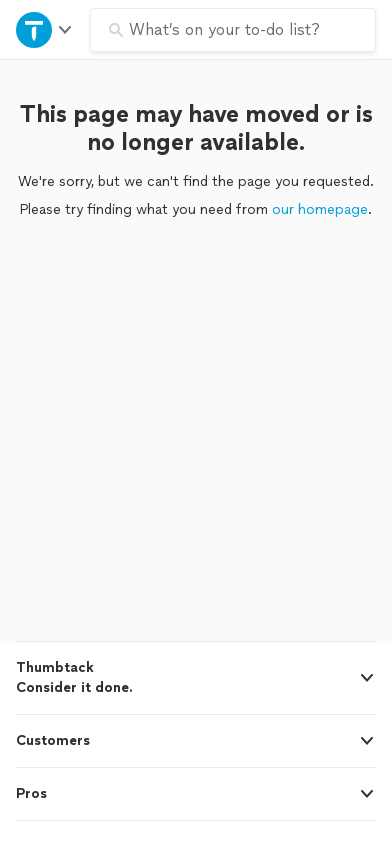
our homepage (320, 209)
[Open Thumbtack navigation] (45, 29)
